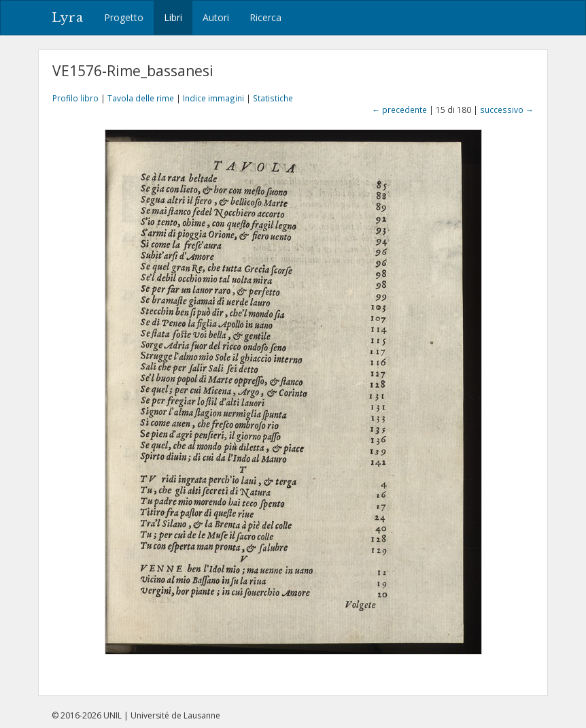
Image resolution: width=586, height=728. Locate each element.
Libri (173, 17)
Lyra (68, 18)
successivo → (507, 110)
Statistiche (273, 98)
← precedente (399, 110)
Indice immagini (213, 98)
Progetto (124, 17)
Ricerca (265, 17)
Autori (216, 17)
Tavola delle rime (141, 98)
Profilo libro (75, 98)
